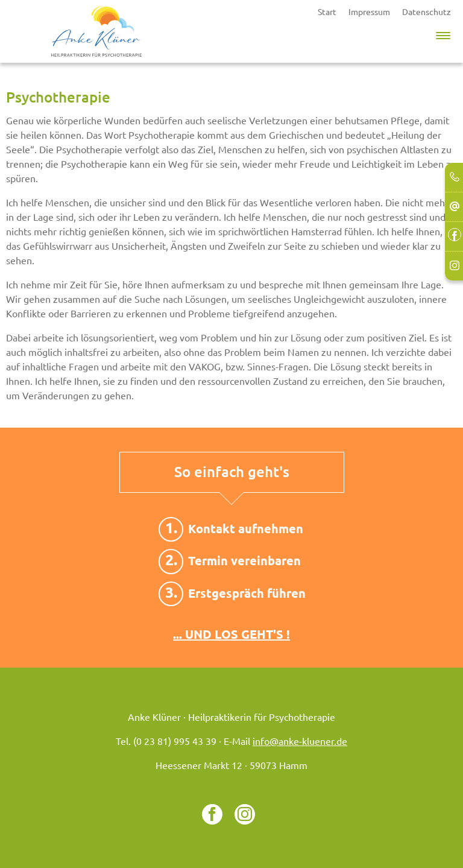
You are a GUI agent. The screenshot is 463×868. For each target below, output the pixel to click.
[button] (443, 33)
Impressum (369, 12)
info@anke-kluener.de (300, 742)
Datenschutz (427, 12)
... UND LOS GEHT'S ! (231, 634)
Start (327, 12)
